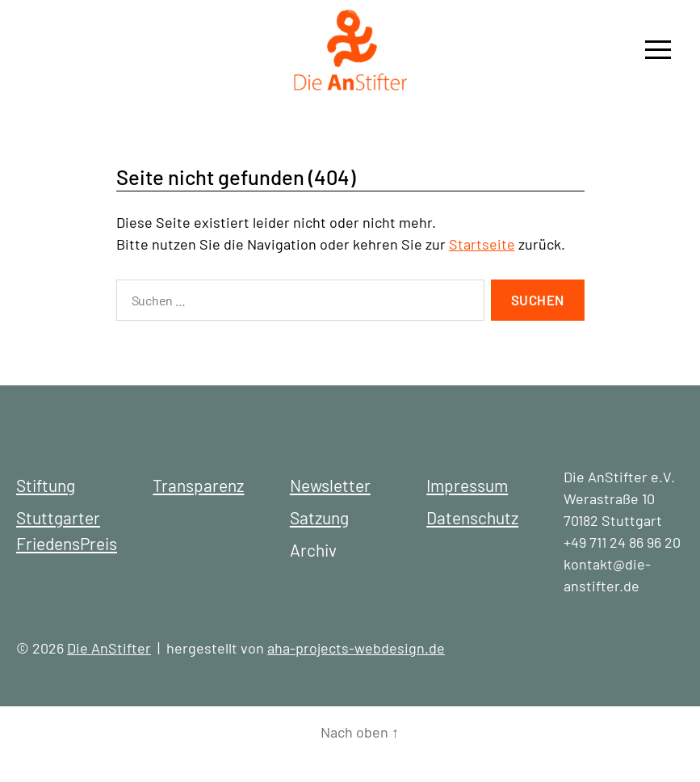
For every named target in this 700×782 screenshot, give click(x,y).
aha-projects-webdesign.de (356, 648)
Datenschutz (472, 517)
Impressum (467, 485)
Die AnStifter (109, 648)
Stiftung (46, 485)
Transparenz (198, 485)
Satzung (319, 517)
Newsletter (330, 485)
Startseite (482, 244)
